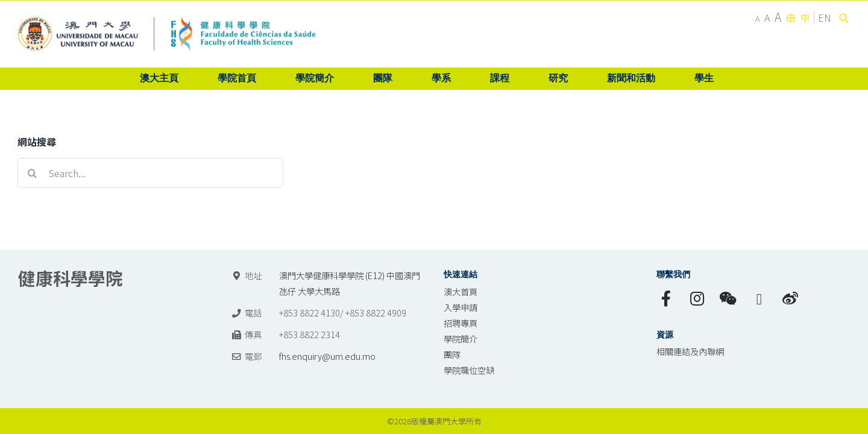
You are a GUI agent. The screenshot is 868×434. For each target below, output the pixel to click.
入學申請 (461, 307)
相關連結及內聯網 (690, 351)
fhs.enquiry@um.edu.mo (327, 356)
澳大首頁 (461, 291)
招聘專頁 (461, 323)
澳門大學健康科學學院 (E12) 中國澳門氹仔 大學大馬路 (350, 283)
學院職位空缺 (469, 370)
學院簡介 (461, 338)
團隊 (452, 354)
